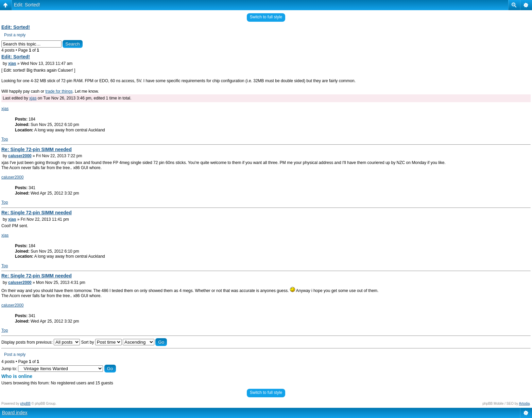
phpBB (25, 404)
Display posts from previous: (41, 342)
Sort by (101, 342)
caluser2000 (20, 156)
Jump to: (9, 369)
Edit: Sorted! (27, 5)
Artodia (525, 404)
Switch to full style (266, 17)
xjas (12, 63)
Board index (15, 413)
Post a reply (15, 35)
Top (5, 139)
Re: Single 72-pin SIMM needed (37, 149)
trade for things (59, 91)
